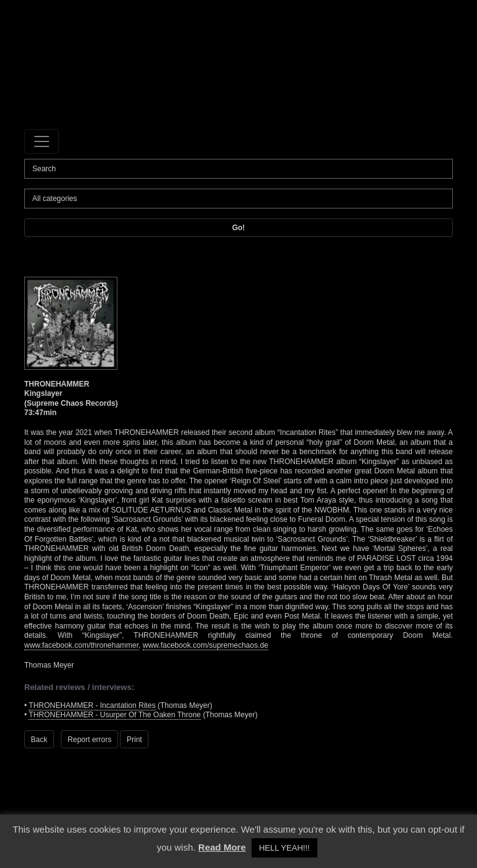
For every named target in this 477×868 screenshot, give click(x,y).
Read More (222, 847)
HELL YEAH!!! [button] (284, 848)
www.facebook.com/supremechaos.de (206, 645)
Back (39, 740)
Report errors (90, 740)
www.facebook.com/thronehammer (81, 645)
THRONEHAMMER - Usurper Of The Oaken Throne (115, 715)
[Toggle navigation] (42, 141)
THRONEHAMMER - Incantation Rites (92, 705)
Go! (239, 228)
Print (134, 740)
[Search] (238, 169)
